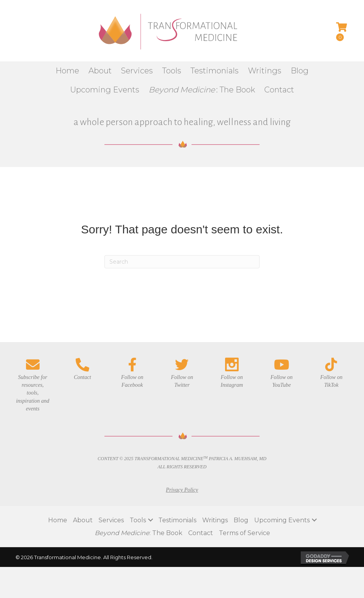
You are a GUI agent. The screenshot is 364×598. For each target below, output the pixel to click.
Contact (201, 533)
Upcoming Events (282, 520)
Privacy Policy (182, 490)
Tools (138, 520)
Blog (241, 520)
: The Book (139, 533)
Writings (215, 520)
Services (111, 520)
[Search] (182, 262)
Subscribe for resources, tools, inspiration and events (33, 393)
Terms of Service (244, 533)
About (83, 520)
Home (58, 520)
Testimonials (177, 520)
